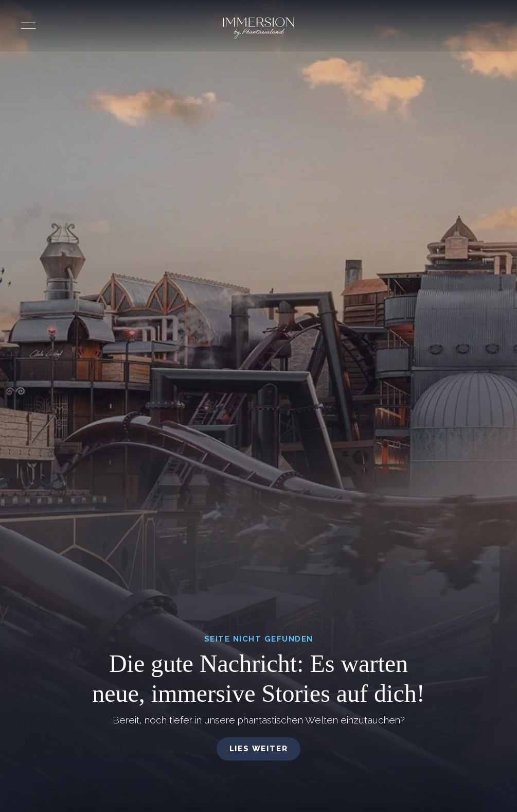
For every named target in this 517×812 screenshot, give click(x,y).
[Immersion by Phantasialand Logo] (258, 28)
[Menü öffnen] (28, 26)
